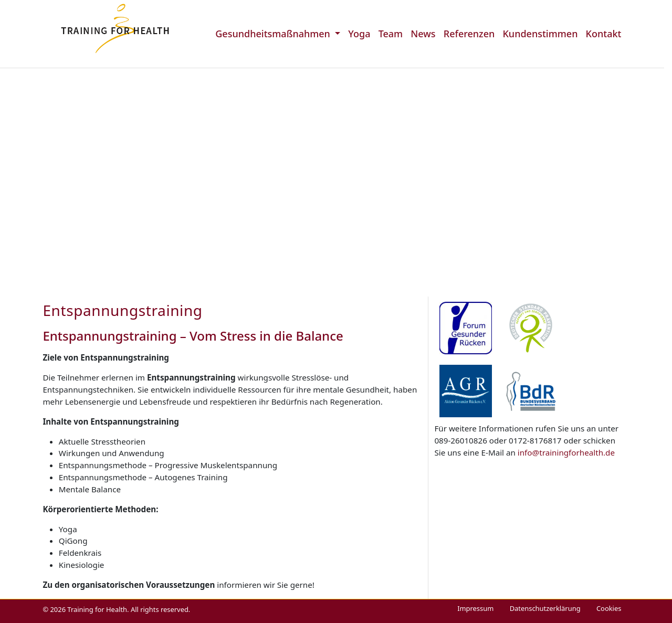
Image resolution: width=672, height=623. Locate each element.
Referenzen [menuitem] (469, 34)
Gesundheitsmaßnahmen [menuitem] (274, 34)
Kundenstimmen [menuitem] (540, 34)
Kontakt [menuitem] (604, 34)
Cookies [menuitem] (609, 608)
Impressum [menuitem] (475, 608)
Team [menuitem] (391, 34)
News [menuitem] (423, 34)
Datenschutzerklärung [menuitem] (545, 608)
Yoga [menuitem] (359, 34)
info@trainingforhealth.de (566, 452)
